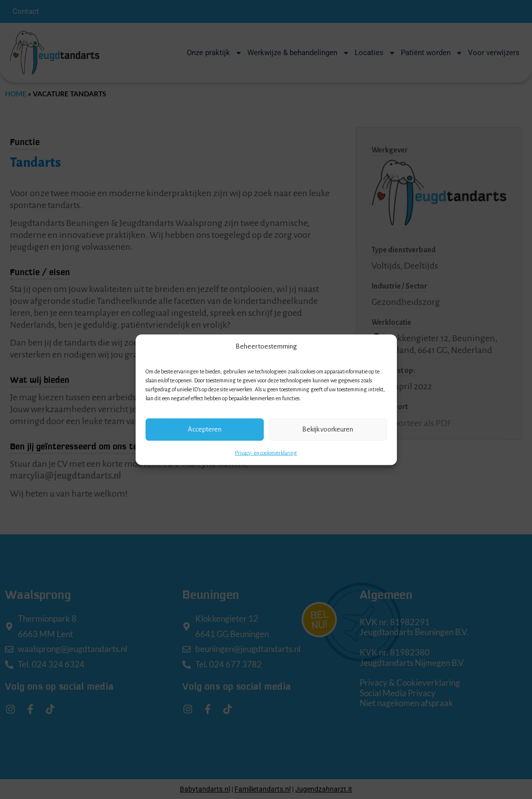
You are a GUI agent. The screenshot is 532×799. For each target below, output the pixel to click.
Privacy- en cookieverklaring (266, 452)
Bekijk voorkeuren (328, 429)
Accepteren (205, 429)
